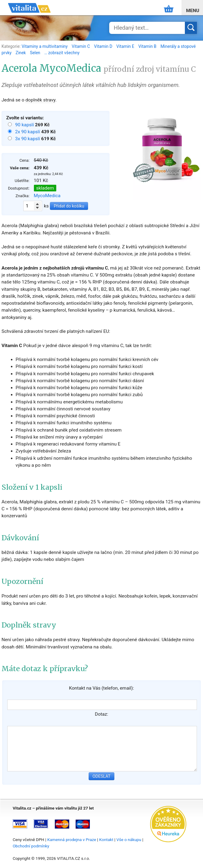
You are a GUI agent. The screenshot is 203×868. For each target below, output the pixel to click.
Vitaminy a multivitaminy (45, 46)
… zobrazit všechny (62, 53)
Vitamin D (104, 46)
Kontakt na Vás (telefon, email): (101, 688)
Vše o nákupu (129, 840)
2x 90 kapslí (28, 132)
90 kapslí (25, 125)
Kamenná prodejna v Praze (72, 840)
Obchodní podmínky (31, 846)
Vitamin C (81, 46)
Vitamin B (148, 46)
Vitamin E (126, 46)
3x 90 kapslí (28, 139)
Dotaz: (102, 714)
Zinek (21, 53)
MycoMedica (47, 196)
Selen (36, 53)
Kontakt (106, 840)
